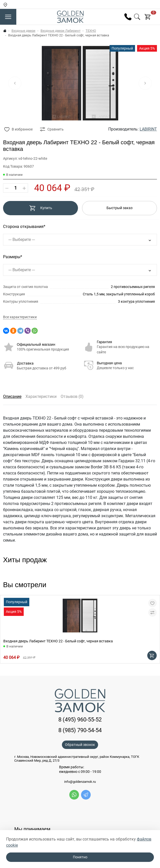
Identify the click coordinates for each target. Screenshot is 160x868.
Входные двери (23, 31)
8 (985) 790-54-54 (80, 730)
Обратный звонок (80, 745)
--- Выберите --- (22, 240)
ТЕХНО (91, 31)
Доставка (25, 363)
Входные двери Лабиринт (61, 31)
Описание (12, 396)
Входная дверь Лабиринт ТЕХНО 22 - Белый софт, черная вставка (58, 641)
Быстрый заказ (119, 208)
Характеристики (41, 396)
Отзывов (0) (72, 396)
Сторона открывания (23, 227)
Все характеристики (20, 317)
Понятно (80, 857)
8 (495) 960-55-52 (80, 719)
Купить (41, 208)
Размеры (12, 257)
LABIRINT (148, 129)
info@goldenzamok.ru (80, 782)
